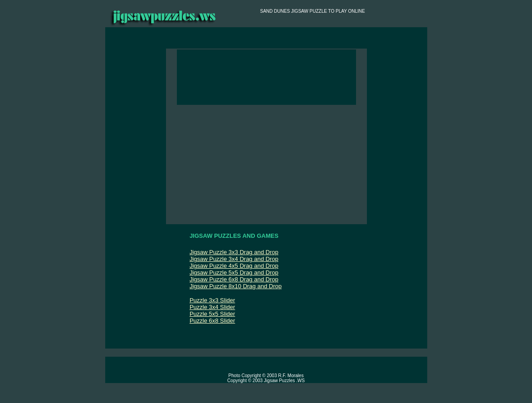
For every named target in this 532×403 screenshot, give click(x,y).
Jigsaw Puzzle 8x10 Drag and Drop (236, 286)
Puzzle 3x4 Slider (212, 307)
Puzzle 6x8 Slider (212, 321)
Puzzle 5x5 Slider (212, 314)
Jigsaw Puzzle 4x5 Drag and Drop (234, 266)
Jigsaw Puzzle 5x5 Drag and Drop (234, 273)
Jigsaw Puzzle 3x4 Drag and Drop (234, 259)
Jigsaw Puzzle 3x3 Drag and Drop (234, 252)
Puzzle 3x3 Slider (212, 300)
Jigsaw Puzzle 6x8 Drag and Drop (234, 279)
